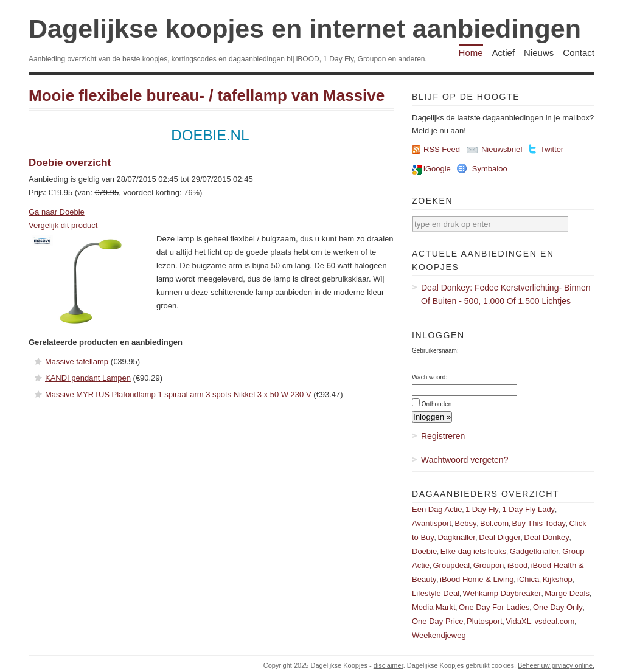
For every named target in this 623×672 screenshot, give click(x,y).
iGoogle (437, 169)
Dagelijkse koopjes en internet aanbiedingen (305, 29)
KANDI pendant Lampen (88, 378)
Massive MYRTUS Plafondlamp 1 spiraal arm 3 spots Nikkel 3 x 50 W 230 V (178, 394)
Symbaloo (490, 169)
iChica (528, 579)
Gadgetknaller (534, 551)
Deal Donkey (546, 537)
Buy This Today (539, 523)
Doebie (424, 551)
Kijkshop (558, 579)
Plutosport (485, 621)
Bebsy (465, 523)
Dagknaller (456, 537)
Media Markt (434, 607)
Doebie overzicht (70, 163)
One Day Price (438, 621)
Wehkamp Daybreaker (502, 593)
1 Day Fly (482, 509)
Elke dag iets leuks (473, 551)
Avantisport (432, 523)
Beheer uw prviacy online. (556, 665)
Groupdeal (451, 565)
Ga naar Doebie (57, 212)
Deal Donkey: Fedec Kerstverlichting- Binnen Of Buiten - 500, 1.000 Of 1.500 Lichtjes (506, 294)
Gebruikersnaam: (435, 351)
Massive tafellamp (77, 362)
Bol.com (494, 523)
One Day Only (558, 607)
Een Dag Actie (437, 509)
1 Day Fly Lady (528, 509)
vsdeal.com (554, 621)
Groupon (489, 565)
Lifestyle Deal (436, 593)
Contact (579, 53)
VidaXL (518, 621)
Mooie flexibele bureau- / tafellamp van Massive (207, 95)
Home (471, 53)
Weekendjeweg (439, 635)
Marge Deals (567, 593)
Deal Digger (500, 537)
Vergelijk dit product (63, 225)
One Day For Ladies (494, 607)
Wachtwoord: (430, 377)
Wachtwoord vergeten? (465, 460)
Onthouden (437, 404)
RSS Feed (442, 149)
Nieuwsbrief (502, 149)
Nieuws (539, 53)
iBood (517, 565)
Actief (504, 53)
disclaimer (388, 665)
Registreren (443, 436)
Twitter (552, 149)
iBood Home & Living (477, 579)
